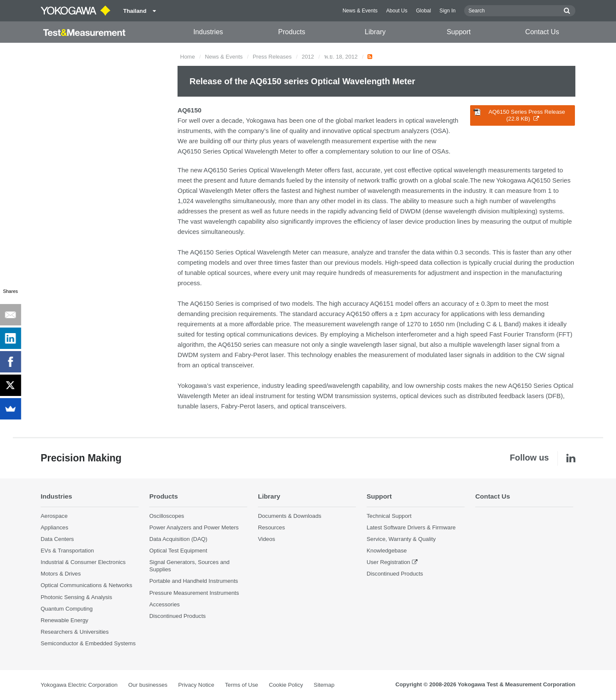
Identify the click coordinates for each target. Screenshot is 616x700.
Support (459, 32)
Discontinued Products (178, 616)
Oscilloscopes (167, 516)
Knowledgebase (387, 551)
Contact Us (542, 32)
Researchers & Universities (75, 632)
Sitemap (324, 685)
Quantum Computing (67, 609)
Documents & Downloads (290, 516)
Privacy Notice (196, 685)
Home (188, 57)
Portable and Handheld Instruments (194, 581)
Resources (271, 527)
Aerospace (54, 516)
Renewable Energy (64, 620)
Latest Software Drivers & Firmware (411, 527)
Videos (267, 539)
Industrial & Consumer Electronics (83, 562)
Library (375, 32)
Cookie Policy (286, 685)
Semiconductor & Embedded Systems (88, 643)
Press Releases (272, 57)
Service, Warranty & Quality (401, 539)
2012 (308, 57)
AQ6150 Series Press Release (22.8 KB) (519, 115)
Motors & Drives (61, 574)
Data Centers (57, 539)
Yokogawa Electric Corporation (79, 685)
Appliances (55, 527)
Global (423, 11)
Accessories (164, 604)
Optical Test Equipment (178, 551)
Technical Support (389, 516)
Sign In (447, 11)
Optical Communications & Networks (86, 585)
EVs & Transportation (67, 551)
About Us (397, 11)
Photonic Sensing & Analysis (76, 597)
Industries (208, 32)
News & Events (360, 11)
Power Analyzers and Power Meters (194, 527)
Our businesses (148, 685)
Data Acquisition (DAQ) (178, 539)
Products (292, 32)
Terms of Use (242, 685)
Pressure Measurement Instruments (194, 593)
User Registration (388, 562)
